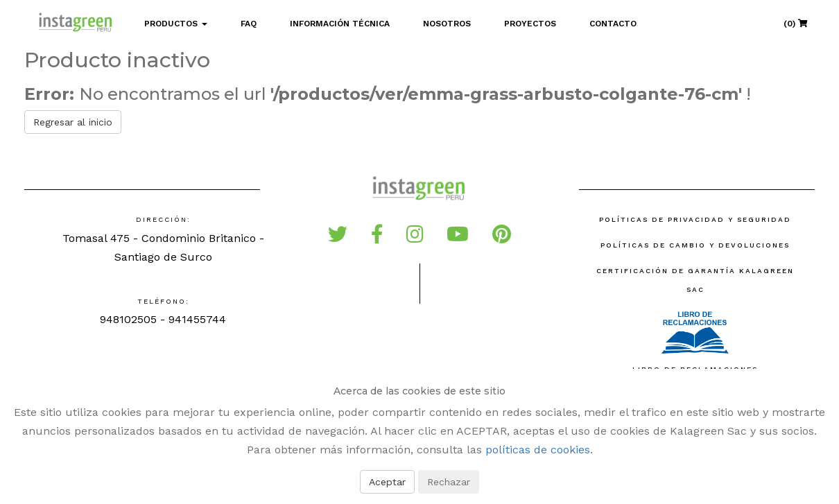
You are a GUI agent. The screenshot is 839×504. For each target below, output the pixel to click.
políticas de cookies (538, 450)
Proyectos (530, 24)
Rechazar (449, 482)
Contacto (613, 24)
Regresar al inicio (73, 122)
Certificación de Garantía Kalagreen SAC (695, 280)
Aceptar (387, 482)
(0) (796, 24)
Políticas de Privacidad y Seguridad (695, 219)
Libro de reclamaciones (695, 340)
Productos (176, 24)
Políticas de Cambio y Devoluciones (695, 245)
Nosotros (447, 24)
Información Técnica (340, 24)
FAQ (249, 24)
